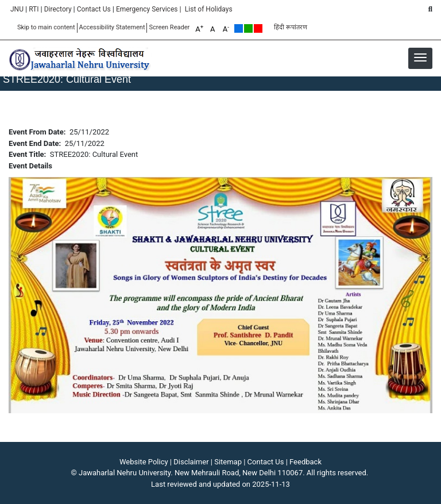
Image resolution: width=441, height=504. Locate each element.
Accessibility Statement (112, 27)
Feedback (305, 462)
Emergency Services (147, 9)
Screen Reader (169, 27)
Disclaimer (191, 462)
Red (258, 28)
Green (248, 28)
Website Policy (144, 462)
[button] (420, 57)
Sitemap (228, 462)
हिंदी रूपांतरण (291, 27)
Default (239, 28)
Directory (58, 9)
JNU (17, 9)
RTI (34, 9)
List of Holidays (209, 9)
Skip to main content (46, 27)
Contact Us (94, 9)
